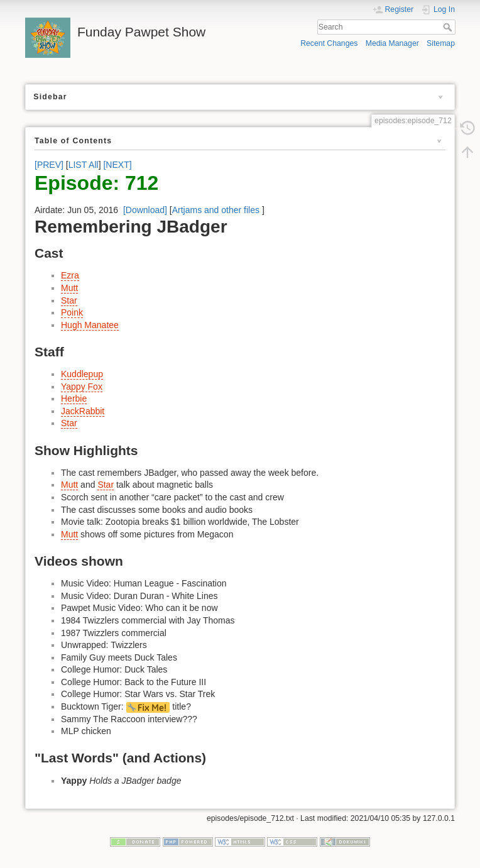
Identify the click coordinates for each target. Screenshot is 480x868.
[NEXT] (117, 165)
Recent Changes (329, 43)
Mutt (69, 288)
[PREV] (49, 165)
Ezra (70, 275)
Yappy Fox (82, 387)
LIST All (84, 165)
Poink (72, 312)
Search (449, 27)
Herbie (74, 398)
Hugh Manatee (90, 325)
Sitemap (441, 43)
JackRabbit (83, 411)
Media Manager (392, 43)
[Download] (145, 210)
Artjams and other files (216, 210)
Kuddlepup (82, 374)
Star (69, 300)
